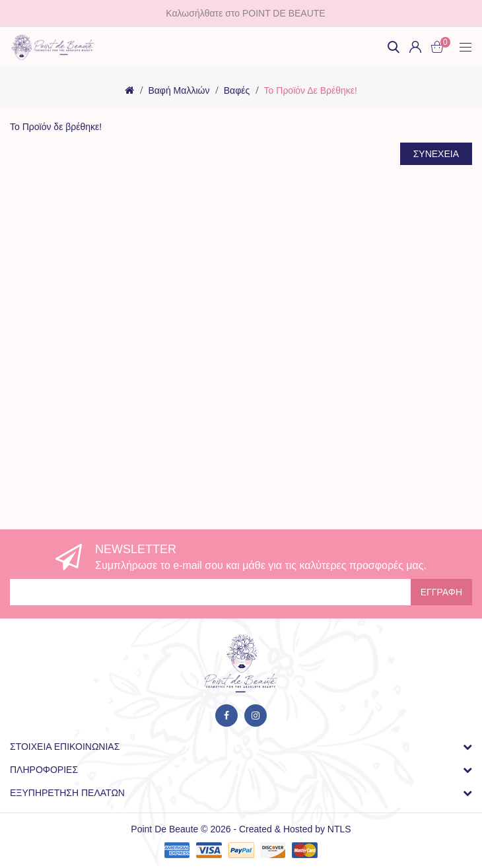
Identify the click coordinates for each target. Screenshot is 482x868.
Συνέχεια (436, 154)
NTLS (339, 829)
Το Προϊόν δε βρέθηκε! (311, 90)
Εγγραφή (441, 592)
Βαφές (237, 90)
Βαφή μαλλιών (179, 90)
